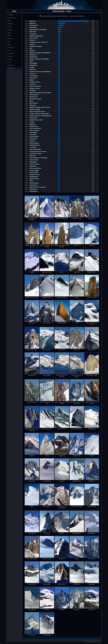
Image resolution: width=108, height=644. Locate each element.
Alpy (9, 21)
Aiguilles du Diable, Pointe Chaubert (40, 93)
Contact (10, 65)
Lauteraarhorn (34, 185)
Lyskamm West (34, 137)
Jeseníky (10, 15)
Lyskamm (32, 40)
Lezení (10, 27)
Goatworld (11, 53)
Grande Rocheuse (35, 145)
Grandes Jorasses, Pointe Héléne (39, 114)
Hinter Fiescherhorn (35, 86)
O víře (10, 50)
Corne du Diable (34, 170)
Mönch (31, 61)
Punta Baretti (33, 118)
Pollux (31, 181)
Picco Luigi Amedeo (35, 168)
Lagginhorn (33, 166)
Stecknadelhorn (34, 95)
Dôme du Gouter (34, 164)
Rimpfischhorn (34, 126)
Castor (31, 101)
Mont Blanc (33, 32)
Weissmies (33, 69)
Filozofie (10, 38)
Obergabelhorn (34, 177)
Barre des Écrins (34, 179)
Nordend (32, 141)
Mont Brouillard (34, 143)
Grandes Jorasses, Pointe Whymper (40, 72)
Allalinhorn (33, 156)
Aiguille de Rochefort (36, 46)
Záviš (9, 35)
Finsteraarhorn (34, 25)
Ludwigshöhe (33, 191)
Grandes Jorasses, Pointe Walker (39, 59)
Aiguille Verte (33, 57)
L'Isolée (32, 122)
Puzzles (10, 56)
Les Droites (33, 147)
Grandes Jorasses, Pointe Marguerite (40, 116)
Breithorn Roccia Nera (36, 120)
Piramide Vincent (34, 175)
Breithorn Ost (33, 97)
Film (9, 44)
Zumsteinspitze (34, 183)
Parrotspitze (33, 135)
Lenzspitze (33, 90)
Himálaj (10, 24)
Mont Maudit (33, 133)
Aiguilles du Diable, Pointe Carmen (40, 107)
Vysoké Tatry (12, 18)
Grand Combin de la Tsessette (38, 158)
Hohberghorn (33, 189)
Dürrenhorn (33, 105)
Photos (10, 59)
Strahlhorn (33, 84)
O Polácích (11, 47)
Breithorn (32, 44)
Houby (10, 30)
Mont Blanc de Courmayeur (37, 187)
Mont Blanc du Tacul (35, 99)
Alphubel (32, 51)
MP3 (9, 41)
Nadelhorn (32, 124)
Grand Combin (34, 172)
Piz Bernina (33, 34)
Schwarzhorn (33, 139)
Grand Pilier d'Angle (35, 154)
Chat (9, 62)
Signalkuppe (33, 162)
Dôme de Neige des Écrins (37, 112)
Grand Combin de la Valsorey (38, 151)
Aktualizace (11, 68)
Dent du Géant (34, 38)
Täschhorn (33, 74)
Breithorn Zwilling (35, 109)
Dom (31, 48)
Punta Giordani (34, 160)
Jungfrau (32, 67)
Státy (9, 33)
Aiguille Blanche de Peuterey (38, 30)
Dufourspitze (33, 63)
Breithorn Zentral (34, 82)
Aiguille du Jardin (35, 88)
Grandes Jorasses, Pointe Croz (39, 42)
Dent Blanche (33, 65)
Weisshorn (33, 21)
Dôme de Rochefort (35, 149)
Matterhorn (33, 23)
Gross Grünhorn (34, 130)
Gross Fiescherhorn (35, 128)
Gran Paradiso (34, 76)
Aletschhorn (33, 27)
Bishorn (32, 80)
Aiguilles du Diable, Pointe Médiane (40, 53)
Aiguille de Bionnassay (36, 36)
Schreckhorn (33, 78)
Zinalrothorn (33, 55)
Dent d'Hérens (34, 103)
